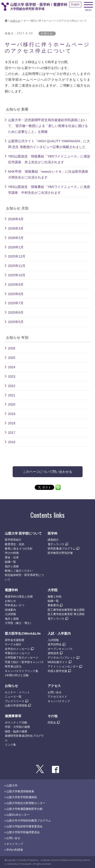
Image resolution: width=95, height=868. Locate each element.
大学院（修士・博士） (19, 623)
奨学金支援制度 (15, 640)
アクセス (54, 686)
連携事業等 (13, 716)
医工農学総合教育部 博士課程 (66, 614)
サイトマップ (15, 844)
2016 (12, 442)
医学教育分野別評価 (60, 553)
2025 (12, 358)
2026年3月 (16, 228)
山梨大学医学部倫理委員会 (23, 832)
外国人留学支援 (57, 671)
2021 (12, 395)
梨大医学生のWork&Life (23, 633)
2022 (12, 386)
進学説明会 (55, 644)
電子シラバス (56, 544)
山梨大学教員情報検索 (20, 791)
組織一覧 (10, 562)
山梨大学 (12, 785)
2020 (12, 404)
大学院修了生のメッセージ (22, 657)
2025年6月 (16, 312)
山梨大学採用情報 (16, 705)
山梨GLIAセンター (18, 815)
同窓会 (52, 722)
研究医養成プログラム (62, 549)
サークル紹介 (13, 644)
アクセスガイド (57, 697)
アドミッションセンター (63, 666)
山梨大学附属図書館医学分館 (24, 809)
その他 (53, 716)
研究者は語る (13, 666)
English (75, 4)
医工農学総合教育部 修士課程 (66, 610)
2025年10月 (17, 275)
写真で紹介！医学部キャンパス (24, 662)
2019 (12, 414)
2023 (12, 376)
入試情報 (10, 614)
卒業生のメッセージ (17, 653)
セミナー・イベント (17, 692)
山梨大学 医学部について (23, 533)
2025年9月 (16, 285)
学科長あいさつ (15, 605)
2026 (12, 348)
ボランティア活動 (16, 722)
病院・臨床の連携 (16, 731)
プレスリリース (15, 701)
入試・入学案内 (59, 633)
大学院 (53, 590)
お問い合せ (55, 692)
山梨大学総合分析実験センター (26, 803)
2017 (12, 433)
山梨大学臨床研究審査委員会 (24, 826)
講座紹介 (53, 540)
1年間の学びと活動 (17, 675)
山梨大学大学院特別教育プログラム (29, 821)
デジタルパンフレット (62, 657)
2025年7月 (16, 303)
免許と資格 (12, 566)
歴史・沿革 (12, 557)
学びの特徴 (12, 553)
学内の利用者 (15, 850)
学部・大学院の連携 (17, 727)
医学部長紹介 (13, 540)
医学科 (53, 533)
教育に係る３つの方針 (19, 549)
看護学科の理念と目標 (19, 597)
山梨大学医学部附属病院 (22, 797)
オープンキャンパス (60, 649)
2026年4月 (16, 219)
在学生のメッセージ (17, 649)
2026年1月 (16, 247)
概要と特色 (55, 597)
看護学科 (11, 590)
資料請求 (53, 653)
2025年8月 (16, 294)
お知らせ (15, 21)
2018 (12, 423)
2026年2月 (16, 238)
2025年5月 (16, 322)
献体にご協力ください (19, 571)
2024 (12, 367)
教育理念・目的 (15, 544)
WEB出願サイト (58, 662)
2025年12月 (17, 256)
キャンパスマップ (59, 701)
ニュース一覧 (13, 697)
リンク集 (10, 745)
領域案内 (10, 610)
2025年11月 (17, 266)
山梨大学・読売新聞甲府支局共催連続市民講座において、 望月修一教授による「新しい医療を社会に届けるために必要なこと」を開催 (48, 126)
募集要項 (53, 605)
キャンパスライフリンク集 (22, 671)
